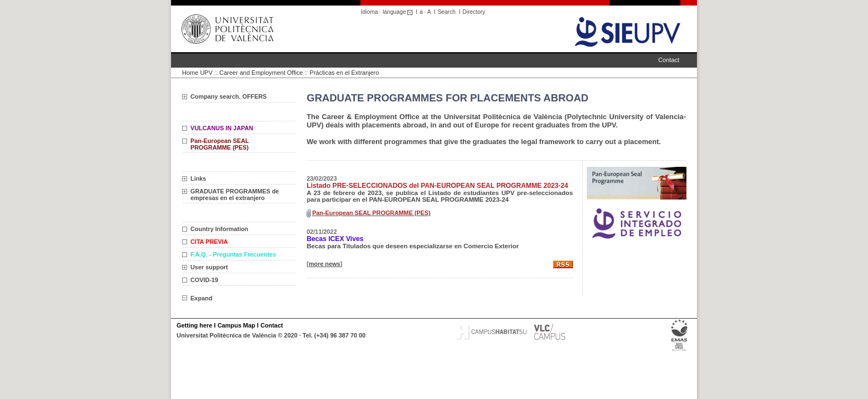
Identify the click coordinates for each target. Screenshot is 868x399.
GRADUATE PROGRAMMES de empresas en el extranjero (235, 195)
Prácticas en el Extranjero (344, 73)
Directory (474, 12)
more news (325, 264)
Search (447, 12)
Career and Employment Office (261, 73)
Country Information (219, 229)
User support (209, 267)
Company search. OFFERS (229, 96)
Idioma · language (388, 12)
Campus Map (236, 325)
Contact (669, 60)
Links (198, 178)
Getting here (194, 325)
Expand (197, 298)
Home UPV (197, 73)
